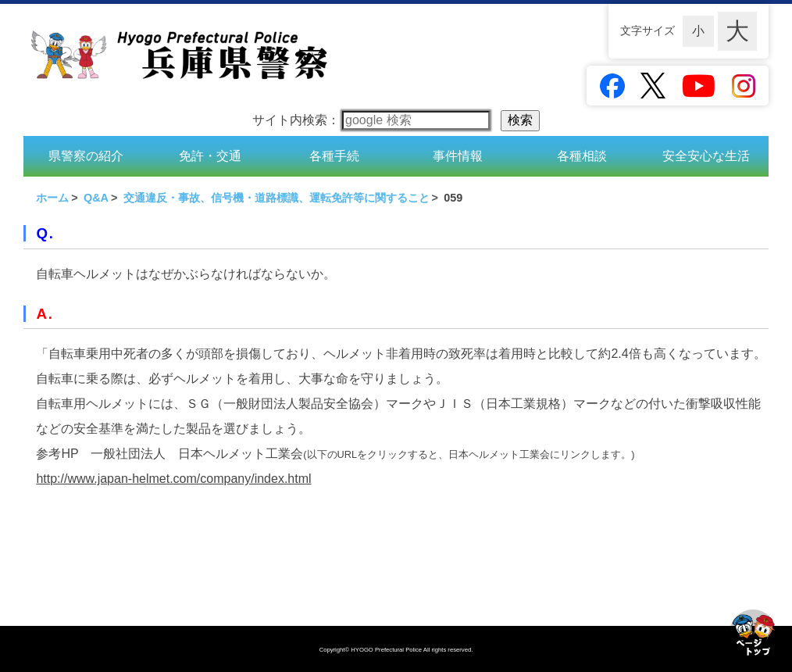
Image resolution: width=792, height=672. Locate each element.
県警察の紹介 (86, 156)
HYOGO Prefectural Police (387, 650)
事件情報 (458, 156)
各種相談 (582, 156)
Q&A (96, 198)
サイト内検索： (371, 120)
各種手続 (334, 156)
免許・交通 (210, 156)
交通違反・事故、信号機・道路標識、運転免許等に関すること (276, 198)
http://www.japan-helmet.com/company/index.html (173, 479)
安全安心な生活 (706, 156)
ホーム (52, 198)
